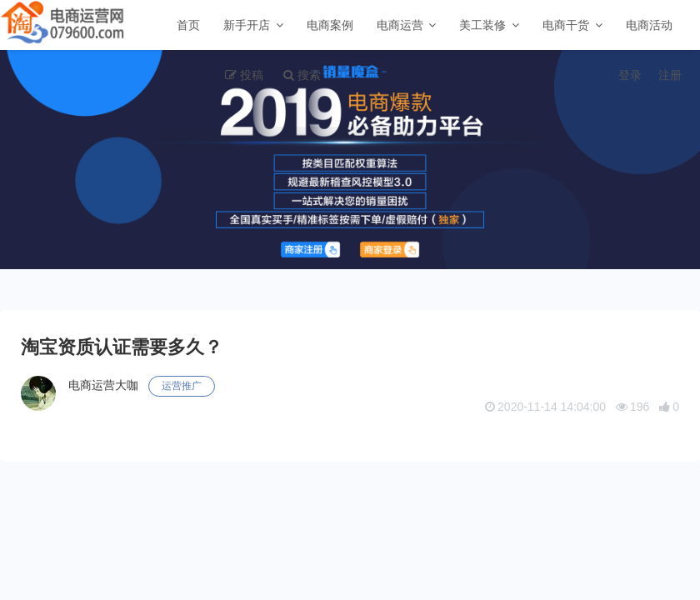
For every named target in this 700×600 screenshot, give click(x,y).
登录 (630, 75)
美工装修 (482, 25)
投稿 (252, 75)
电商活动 (649, 25)
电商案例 (330, 25)
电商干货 (566, 25)
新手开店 (247, 25)
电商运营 (400, 25)
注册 (670, 75)
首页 (188, 25)
